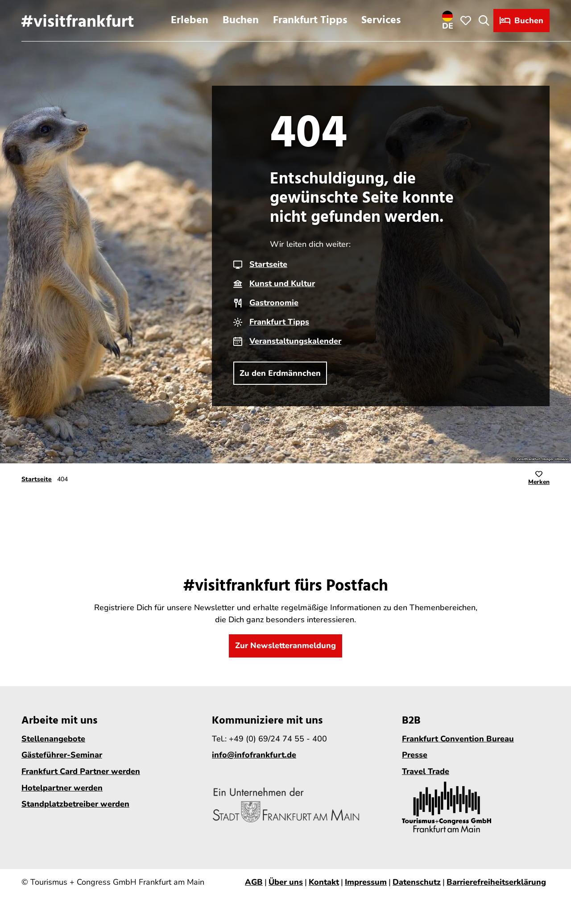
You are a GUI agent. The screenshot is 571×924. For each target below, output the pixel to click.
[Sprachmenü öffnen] (448, 21)
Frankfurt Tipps (310, 21)
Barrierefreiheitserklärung (496, 882)
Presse (415, 755)
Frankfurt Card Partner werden (81, 771)
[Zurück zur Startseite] (77, 21)
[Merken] (539, 479)
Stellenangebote (53, 738)
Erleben (190, 21)
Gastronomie (274, 303)
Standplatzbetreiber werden (75, 804)
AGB (254, 882)
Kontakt (324, 882)
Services (381, 21)
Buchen (241, 21)
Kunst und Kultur (282, 283)
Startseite (268, 264)
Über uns (286, 882)
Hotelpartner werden (62, 787)
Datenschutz (417, 882)
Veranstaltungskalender (295, 341)
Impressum (366, 882)
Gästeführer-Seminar (62, 755)
